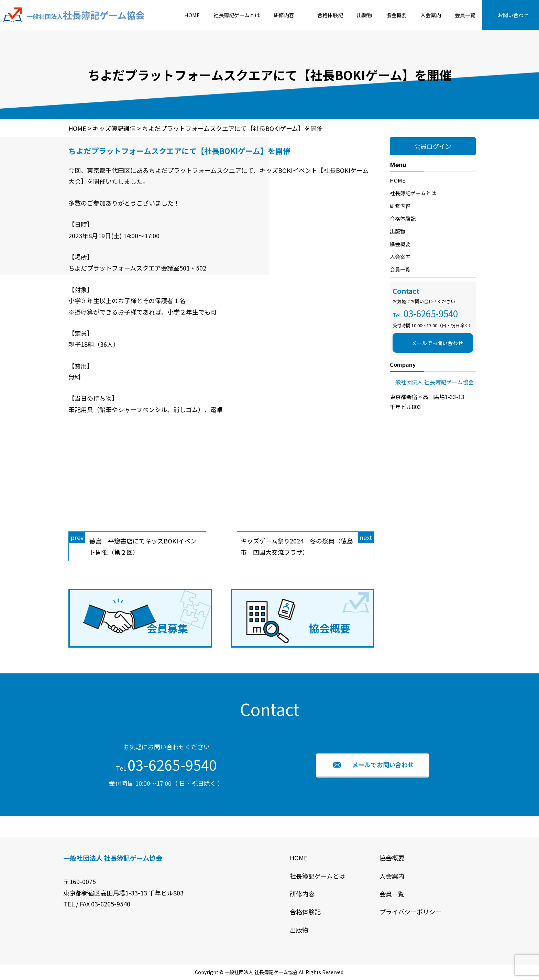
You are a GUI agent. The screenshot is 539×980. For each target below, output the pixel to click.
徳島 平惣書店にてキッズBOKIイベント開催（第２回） (133, 544)
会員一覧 (465, 15)
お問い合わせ (513, 15)
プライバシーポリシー (410, 912)
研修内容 (284, 15)
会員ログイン (433, 146)
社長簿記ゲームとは (237, 15)
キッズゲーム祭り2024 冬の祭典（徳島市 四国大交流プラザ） (307, 544)
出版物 (365, 15)
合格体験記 (330, 15)
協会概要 (396, 15)
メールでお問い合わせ (437, 343)
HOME (192, 15)
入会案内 (431, 15)
